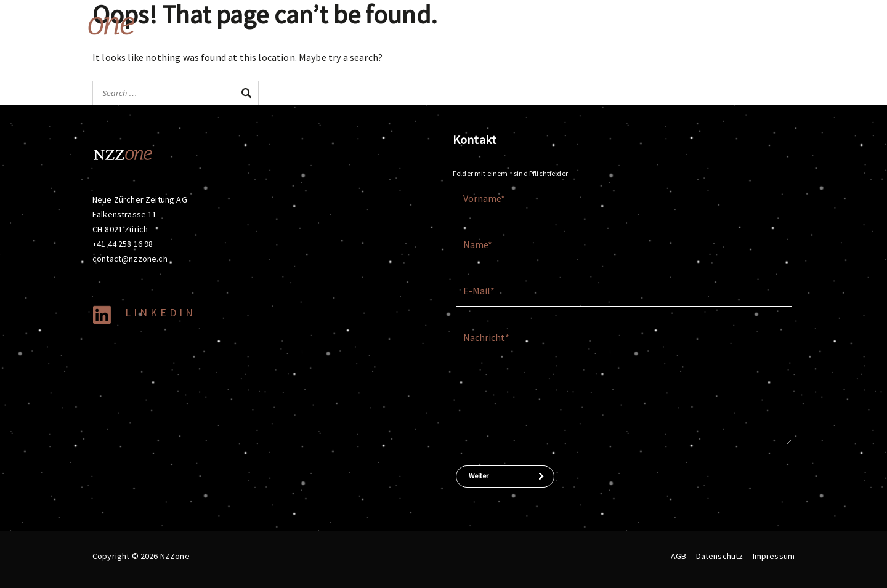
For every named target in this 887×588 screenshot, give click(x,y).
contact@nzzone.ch (130, 259)
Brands (587, 25)
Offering (529, 25)
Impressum (774, 556)
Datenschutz (720, 556)
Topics (647, 25)
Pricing (829, 25)
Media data (774, 25)
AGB (678, 556)
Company (710, 25)
